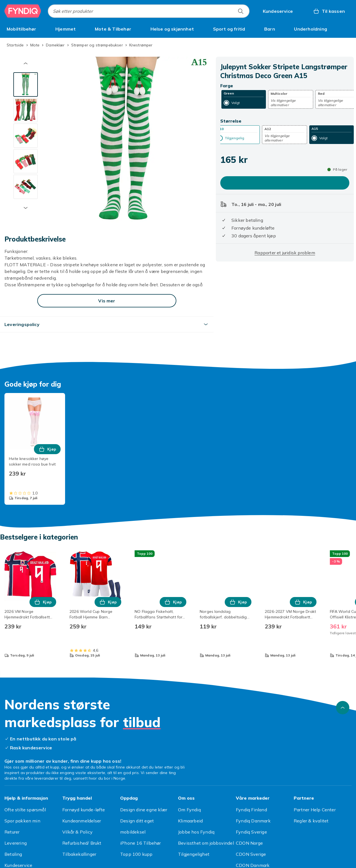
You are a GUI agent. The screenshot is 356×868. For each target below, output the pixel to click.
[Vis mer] (107, 301)
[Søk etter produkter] (241, 11)
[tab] (26, 84)
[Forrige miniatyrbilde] (26, 63)
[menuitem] (22, 29)
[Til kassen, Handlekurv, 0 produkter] (329, 11)
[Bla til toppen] (343, 708)
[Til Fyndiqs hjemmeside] (23, 11)
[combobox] (149, 11)
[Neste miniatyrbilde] (26, 208)
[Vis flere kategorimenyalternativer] (349, 29)
